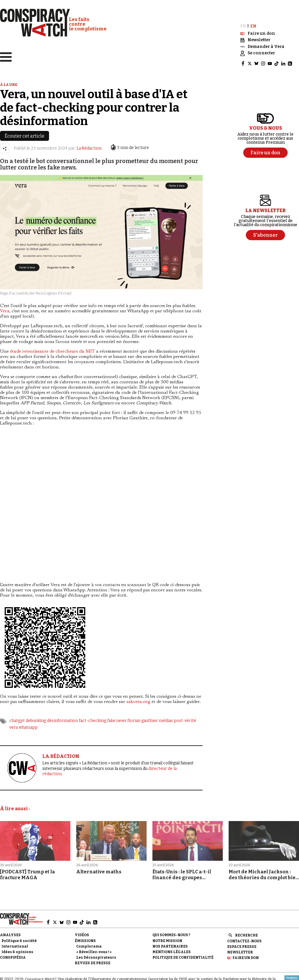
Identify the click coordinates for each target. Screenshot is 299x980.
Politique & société (19, 941)
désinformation (62, 721)
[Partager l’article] (5, 148)
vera (14, 727)
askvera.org (138, 702)
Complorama (89, 946)
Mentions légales (172, 952)
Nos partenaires (170, 946)
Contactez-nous (244, 941)
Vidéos (82, 935)
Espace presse (242, 946)
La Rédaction (89, 148)
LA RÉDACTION (61, 756)
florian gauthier (143, 721)
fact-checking (93, 721)
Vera (5, 311)
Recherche (246, 935)
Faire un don (246, 958)
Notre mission (167, 941)
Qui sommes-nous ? (171, 935)
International (15, 946)
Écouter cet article (25, 136)
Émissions (85, 941)
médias (166, 721)
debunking (36, 721)
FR (243, 26)
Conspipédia (13, 958)
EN (253, 26)
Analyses (10, 935)
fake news (117, 721)
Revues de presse (93, 963)
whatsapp (28, 727)
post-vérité (185, 721)
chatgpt (17, 721)
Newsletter (240, 952)
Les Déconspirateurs (96, 958)
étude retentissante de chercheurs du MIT (52, 352)
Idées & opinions (17, 952)
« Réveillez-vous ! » (94, 952)
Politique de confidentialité (183, 958)
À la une (9, 84)
